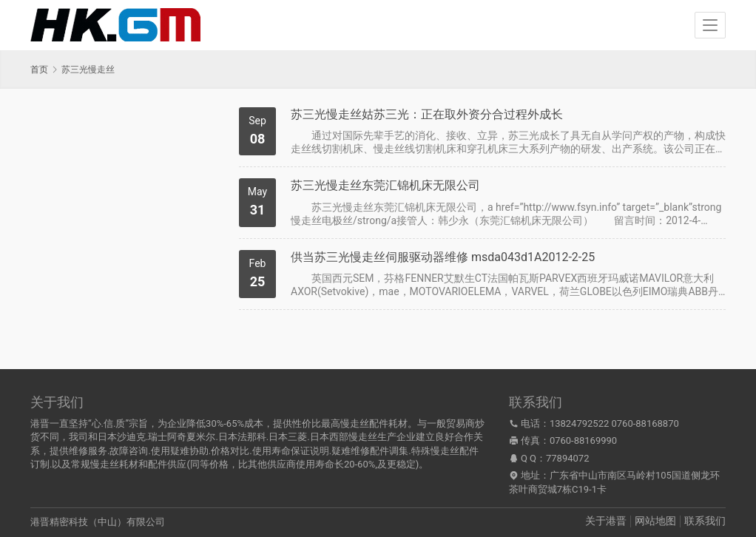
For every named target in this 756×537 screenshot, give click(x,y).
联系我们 (705, 521)
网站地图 (655, 521)
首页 (39, 70)
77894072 (567, 458)
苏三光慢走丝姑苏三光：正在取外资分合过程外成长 (427, 114)
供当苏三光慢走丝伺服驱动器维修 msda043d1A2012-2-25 (443, 257)
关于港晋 (606, 521)
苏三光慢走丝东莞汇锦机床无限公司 (385, 185)
